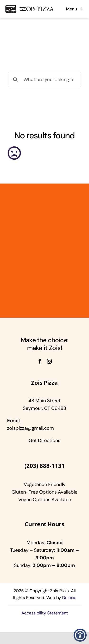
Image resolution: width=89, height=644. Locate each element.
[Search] (15, 79)
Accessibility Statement (45, 613)
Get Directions (44, 440)
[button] (80, 635)
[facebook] (40, 361)
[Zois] (29, 7)
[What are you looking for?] (44, 79)
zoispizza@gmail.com (30, 428)
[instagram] (49, 361)
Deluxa (69, 598)
